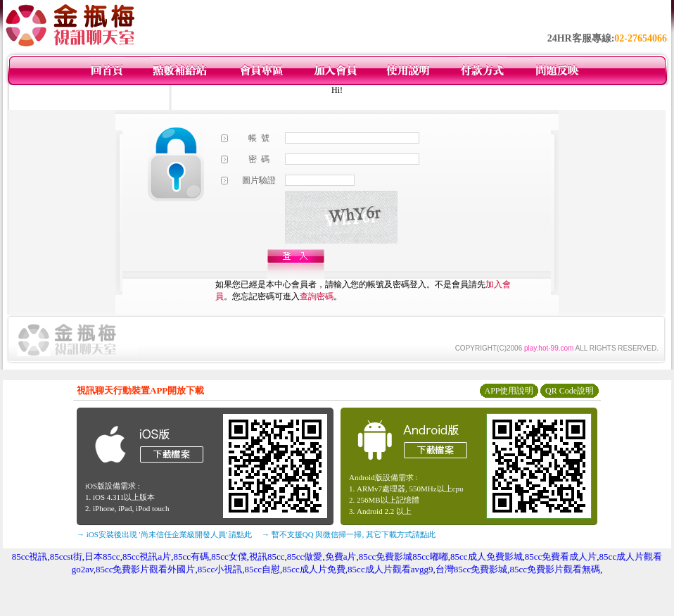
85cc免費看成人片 (561, 557)
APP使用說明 (509, 391)
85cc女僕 (229, 557)
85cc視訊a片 (147, 557)
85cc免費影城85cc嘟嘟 (403, 557)
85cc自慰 (263, 569)
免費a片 (341, 557)
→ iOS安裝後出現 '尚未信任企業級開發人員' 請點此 (164, 534)
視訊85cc (267, 557)
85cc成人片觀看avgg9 (390, 569)
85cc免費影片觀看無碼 (555, 569)
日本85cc (102, 557)
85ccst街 (66, 557)
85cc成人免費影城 (487, 557)
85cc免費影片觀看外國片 (146, 569)
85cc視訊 (30, 557)
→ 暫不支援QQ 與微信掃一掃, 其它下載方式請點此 (349, 534)
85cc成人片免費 (314, 569)
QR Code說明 (570, 391)
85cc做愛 (305, 557)
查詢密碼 (317, 296)
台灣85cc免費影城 (472, 569)
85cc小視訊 (220, 569)
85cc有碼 (191, 557)
